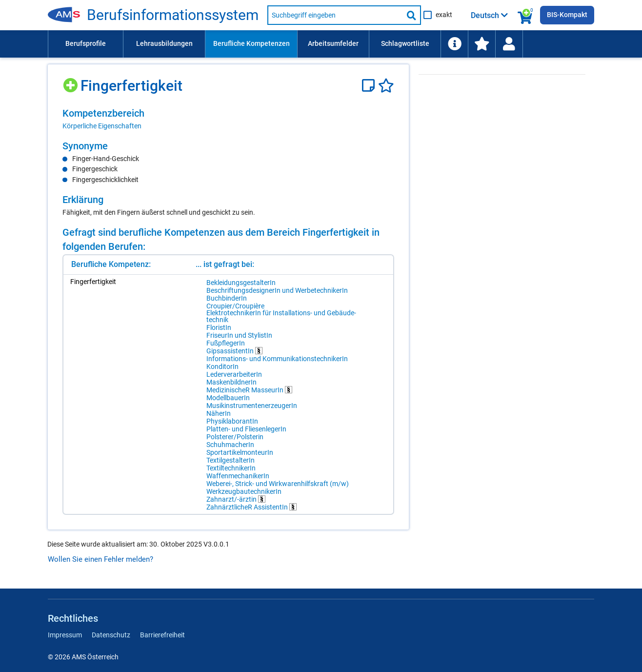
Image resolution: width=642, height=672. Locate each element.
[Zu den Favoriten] (481, 44)
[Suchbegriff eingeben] (335, 15)
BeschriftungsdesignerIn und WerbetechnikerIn (277, 290)
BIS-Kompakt (567, 15)
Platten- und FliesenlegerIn (246, 429)
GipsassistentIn (234, 351)
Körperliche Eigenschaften (102, 126)
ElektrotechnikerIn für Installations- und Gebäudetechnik (266, 316)
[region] (228, 119)
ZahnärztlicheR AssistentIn (251, 507)
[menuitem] (85, 44)
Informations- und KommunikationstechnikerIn (277, 359)
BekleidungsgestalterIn (241, 283)
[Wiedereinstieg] (509, 44)
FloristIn (219, 327)
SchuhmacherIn (230, 445)
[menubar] (321, 44)
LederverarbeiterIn (234, 374)
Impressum (65, 635)
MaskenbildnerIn (231, 382)
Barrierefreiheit (162, 635)
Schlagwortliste (405, 43)
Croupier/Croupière (235, 306)
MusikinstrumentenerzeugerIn (252, 406)
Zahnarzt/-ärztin (236, 499)
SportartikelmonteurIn (240, 452)
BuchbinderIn (227, 298)
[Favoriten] (386, 86)
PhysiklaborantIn (232, 421)
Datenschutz (111, 635)
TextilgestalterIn (231, 460)
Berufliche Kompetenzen (251, 43)
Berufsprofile (86, 43)
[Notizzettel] (370, 86)
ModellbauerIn (228, 398)
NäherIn (219, 413)
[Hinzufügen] (71, 82)
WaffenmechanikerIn (238, 476)
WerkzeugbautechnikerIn (244, 491)
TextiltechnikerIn (231, 468)
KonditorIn (222, 367)
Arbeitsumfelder (333, 43)
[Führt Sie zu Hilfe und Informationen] (454, 44)
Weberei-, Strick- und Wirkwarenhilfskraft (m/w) (278, 484)
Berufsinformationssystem (173, 15)
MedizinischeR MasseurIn (249, 390)
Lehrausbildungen (164, 43)
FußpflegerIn (226, 343)
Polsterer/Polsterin (235, 437)
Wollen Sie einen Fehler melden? (100, 559)
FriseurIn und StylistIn (239, 335)
